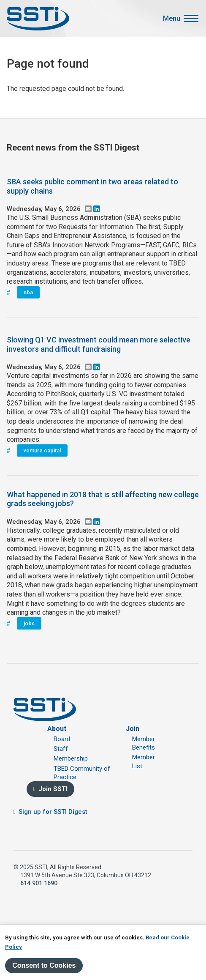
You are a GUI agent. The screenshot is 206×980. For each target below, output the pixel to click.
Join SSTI (53, 789)
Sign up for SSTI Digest (53, 812)
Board (62, 739)
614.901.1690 (39, 883)
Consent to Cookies (44, 965)
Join (133, 729)
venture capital (42, 450)
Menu (172, 19)
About (57, 729)
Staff (61, 749)
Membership (71, 758)
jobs (29, 623)
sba (28, 292)
